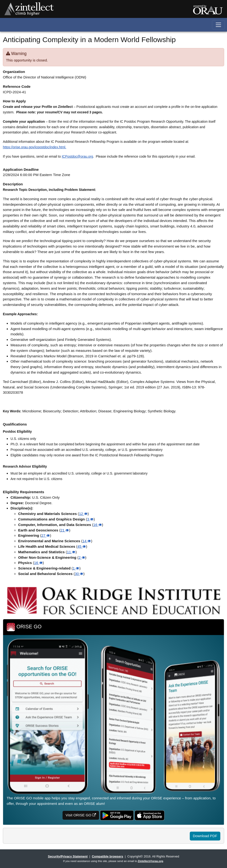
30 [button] (79, 574)
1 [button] (76, 568)
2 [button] (82, 557)
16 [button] (98, 525)
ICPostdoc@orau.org (77, 156)
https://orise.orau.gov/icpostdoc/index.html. (34, 147)
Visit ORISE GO (81, 815)
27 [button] (46, 535)
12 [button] (83, 514)
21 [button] (65, 530)
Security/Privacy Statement (68, 856)
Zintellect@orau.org (150, 861)
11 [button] (71, 552)
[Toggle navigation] (219, 25)
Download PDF (205, 836)
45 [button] (82, 546)
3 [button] (90, 519)
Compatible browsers (108, 856)
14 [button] (87, 541)
